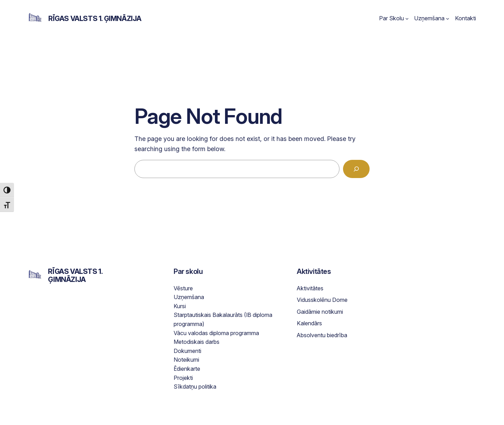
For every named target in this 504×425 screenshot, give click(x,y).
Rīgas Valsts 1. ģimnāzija (95, 19)
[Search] (356, 169)
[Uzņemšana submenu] (448, 19)
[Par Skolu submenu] (407, 19)
